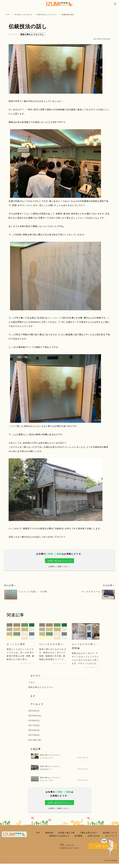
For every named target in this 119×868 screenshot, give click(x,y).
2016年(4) (34, 734)
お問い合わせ (94, 840)
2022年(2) (34, 715)
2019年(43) (35, 720)
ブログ (32, 686)
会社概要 (79, 840)
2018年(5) (34, 725)
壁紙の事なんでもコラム (50, 14)
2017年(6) (34, 729)
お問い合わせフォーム (60, 561)
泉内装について (110, 837)
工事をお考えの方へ (89, 837)
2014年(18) (35, 744)
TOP (8, 14)
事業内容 (49, 837)
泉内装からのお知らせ (25, 14)
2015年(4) (34, 739)
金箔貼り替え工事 (66, 837)
